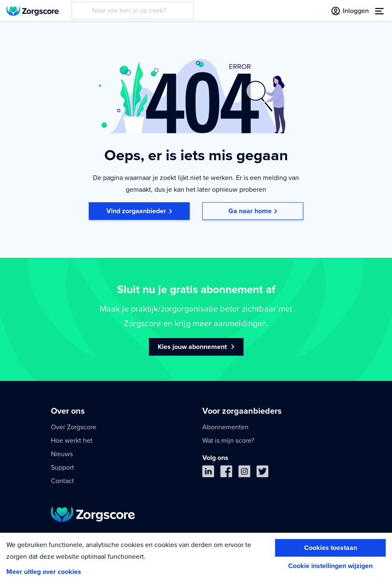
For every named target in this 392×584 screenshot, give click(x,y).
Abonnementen (225, 427)
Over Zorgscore (74, 427)
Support (62, 468)
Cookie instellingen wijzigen (330, 566)
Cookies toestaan (331, 548)
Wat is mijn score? (228, 441)
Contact (62, 481)
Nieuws (62, 454)
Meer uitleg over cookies (44, 572)
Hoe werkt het (72, 441)
